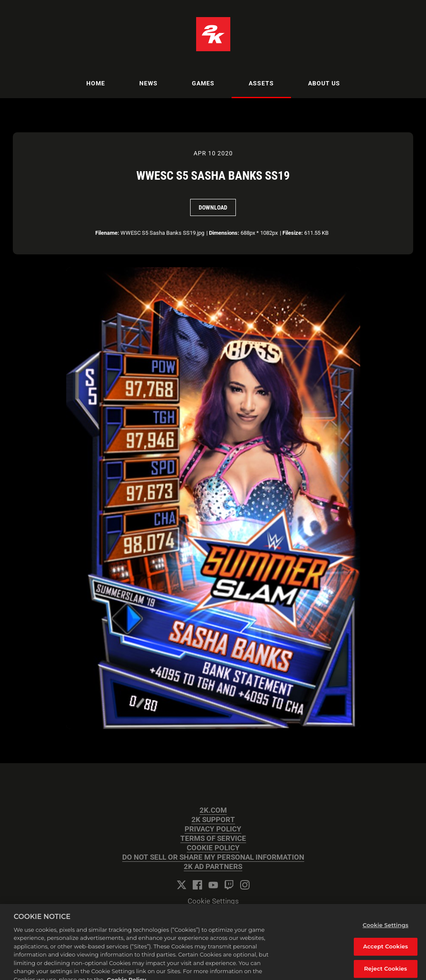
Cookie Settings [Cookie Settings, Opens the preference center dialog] (386, 930)
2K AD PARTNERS (213, 867)
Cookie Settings (213, 901)
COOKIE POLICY (213, 848)
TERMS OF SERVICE (213, 839)
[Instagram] (245, 885)
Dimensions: (224, 233)
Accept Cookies (386, 952)
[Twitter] (182, 885)
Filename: (107, 233)
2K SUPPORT (213, 820)
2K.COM (213, 810)
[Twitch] (229, 885)
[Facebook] (197, 885)
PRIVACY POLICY (213, 829)
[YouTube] (213, 885)
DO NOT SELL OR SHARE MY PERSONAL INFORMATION (213, 857)
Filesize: (293, 233)
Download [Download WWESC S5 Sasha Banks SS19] (213, 207)
